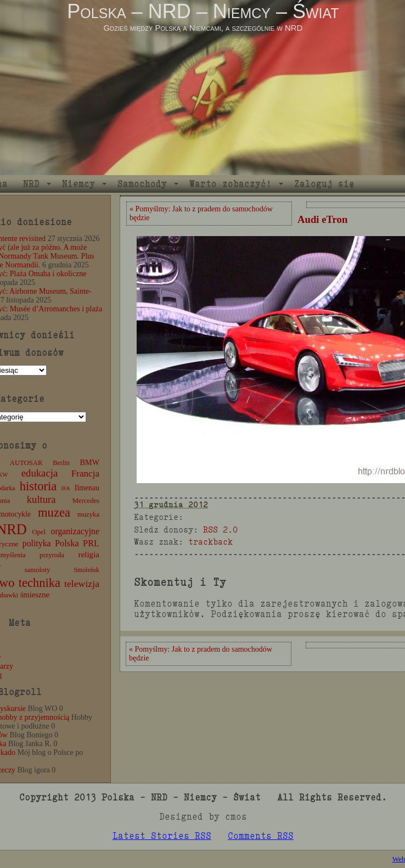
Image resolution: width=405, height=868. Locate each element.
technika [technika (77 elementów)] (40, 583)
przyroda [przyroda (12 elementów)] (52, 555)
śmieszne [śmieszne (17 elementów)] (35, 595)
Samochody (142, 184)
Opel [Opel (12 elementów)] (39, 532)
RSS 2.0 (220, 530)
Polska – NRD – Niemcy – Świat (203, 11)
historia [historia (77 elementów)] (38, 486)
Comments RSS (261, 836)
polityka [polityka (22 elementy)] (37, 543)
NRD (31, 184)
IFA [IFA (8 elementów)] (65, 488)
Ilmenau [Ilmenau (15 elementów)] (87, 488)
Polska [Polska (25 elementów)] (67, 543)
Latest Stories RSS (162, 836)
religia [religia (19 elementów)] (89, 555)
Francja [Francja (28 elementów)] (85, 474)
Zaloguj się (324, 184)
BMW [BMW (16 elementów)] (90, 462)
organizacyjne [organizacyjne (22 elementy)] (75, 531)
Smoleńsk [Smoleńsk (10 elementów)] (86, 570)
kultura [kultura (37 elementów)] (41, 499)
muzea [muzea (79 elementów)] (54, 513)
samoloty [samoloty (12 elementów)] (37, 570)
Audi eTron (322, 219)
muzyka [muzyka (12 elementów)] (88, 514)
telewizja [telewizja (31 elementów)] (82, 584)
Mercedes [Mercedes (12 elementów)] (86, 501)
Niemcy (78, 184)
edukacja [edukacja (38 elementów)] (40, 473)
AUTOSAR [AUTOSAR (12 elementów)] (26, 463)
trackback (210, 542)
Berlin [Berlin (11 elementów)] (61, 463)
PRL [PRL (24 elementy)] (91, 543)
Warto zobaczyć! (230, 184)
